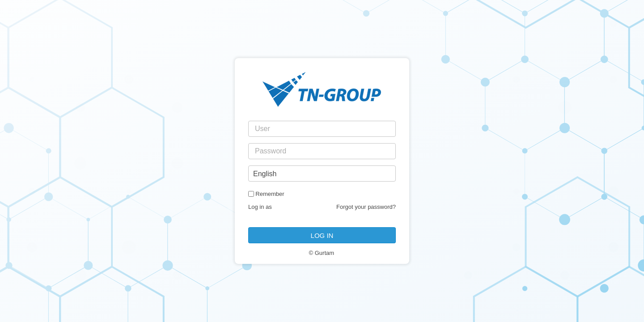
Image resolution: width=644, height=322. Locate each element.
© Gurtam (322, 253)
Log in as (260, 207)
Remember (270, 194)
